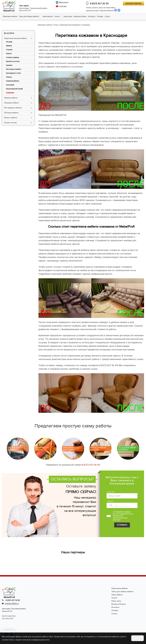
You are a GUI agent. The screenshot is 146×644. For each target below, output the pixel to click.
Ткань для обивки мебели (29, 16)
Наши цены (68, 16)
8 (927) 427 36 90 (99, 4)
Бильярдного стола (13, 73)
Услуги (57, 16)
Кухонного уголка (13, 61)
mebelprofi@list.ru (12, 603)
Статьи (107, 16)
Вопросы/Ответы (80, 16)
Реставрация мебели (13, 108)
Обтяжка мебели (11, 113)
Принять (138, 638)
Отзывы (100, 16)
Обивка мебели (11, 98)
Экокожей (10, 85)
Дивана (9, 46)
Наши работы (48, 16)
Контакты (92, 16)
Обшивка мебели (11, 103)
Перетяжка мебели (10, 16)
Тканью (9, 77)
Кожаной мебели (13, 81)
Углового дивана (13, 58)
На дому (9, 42)
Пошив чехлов (10, 123)
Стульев (9, 50)
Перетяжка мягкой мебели (16, 38)
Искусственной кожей (14, 89)
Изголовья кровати (13, 69)
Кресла (9, 54)
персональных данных (120, 519)
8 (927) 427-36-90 (91, 465)
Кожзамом (10, 93)
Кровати (9, 65)
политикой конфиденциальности (35, 640)
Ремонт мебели (11, 118)
